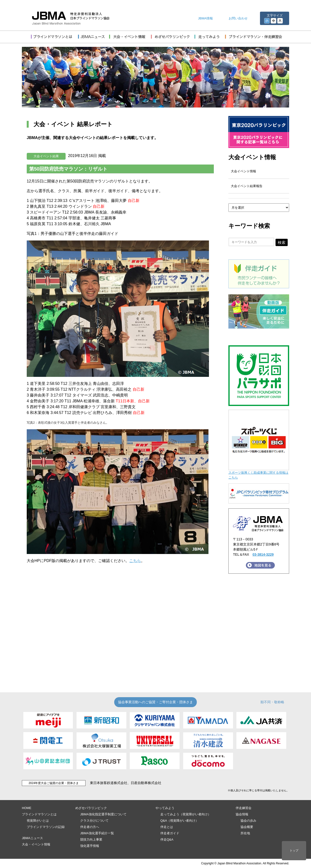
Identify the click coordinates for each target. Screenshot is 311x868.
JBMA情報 (205, 18)
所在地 (245, 833)
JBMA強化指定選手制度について (103, 814)
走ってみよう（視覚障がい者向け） (186, 814)
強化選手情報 (90, 846)
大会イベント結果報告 (247, 186)
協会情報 (242, 814)
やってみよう (165, 808)
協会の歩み (248, 821)
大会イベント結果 (46, 156)
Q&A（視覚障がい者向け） (179, 821)
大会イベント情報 (252, 157)
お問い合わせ (238, 18)
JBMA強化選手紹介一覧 (97, 833)
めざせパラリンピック (91, 808)
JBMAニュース (32, 838)
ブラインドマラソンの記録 (46, 827)
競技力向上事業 (91, 839)
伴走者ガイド (170, 833)
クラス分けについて (94, 821)
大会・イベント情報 (36, 844)
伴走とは (167, 827)
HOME (27, 808)
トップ (294, 851)
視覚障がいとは (38, 821)
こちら (135, 561)
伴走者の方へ (90, 827)
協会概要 (247, 827)
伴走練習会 (244, 808)
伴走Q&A (167, 839)
